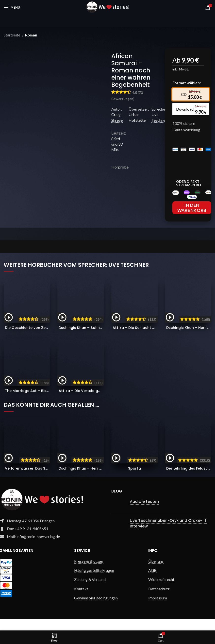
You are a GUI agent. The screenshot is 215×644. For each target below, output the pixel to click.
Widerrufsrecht (161, 591)
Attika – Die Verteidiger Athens (99, 402)
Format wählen (186, 83)
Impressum (158, 609)
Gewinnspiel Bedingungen (96, 609)
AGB (152, 582)
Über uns (156, 572)
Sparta (134, 480)
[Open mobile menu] (12, 7)
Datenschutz (159, 600)
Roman (31, 35)
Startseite (12, 35)
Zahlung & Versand (90, 591)
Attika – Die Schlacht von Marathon (157, 339)
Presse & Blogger (89, 572)
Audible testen (144, 513)
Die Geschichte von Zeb (46, 339)
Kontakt (81, 600)
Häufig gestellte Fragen (94, 582)
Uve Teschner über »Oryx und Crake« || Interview (168, 534)
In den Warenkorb (192, 219)
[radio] (193, 94)
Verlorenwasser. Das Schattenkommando (47, 480)
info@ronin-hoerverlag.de (38, 548)
